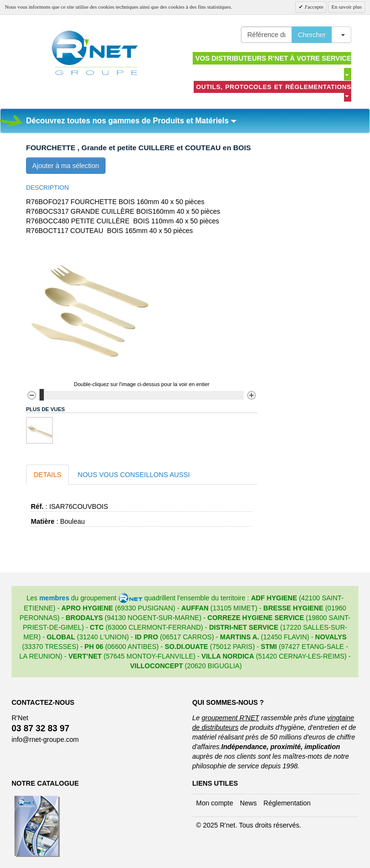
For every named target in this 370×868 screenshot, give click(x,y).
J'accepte (313, 7)
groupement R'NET (230, 718)
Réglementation (287, 803)
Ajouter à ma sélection (66, 166)
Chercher (312, 35)
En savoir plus (347, 7)
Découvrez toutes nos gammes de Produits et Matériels (131, 121)
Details (47, 475)
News (248, 803)
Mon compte (215, 803)
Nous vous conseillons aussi (134, 475)
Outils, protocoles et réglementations (274, 90)
